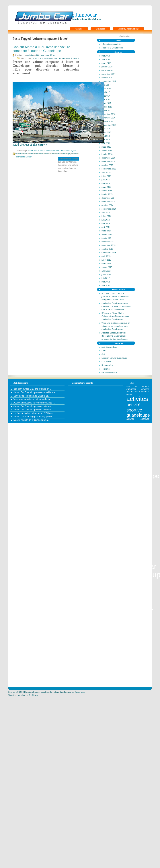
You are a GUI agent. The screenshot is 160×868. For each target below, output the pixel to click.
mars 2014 (106, 231)
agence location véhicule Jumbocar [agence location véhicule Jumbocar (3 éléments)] (140, 600)
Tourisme (106, 369)
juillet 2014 (106, 216)
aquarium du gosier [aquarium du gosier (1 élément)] (138, 672)
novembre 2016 (108, 118)
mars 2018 (106, 63)
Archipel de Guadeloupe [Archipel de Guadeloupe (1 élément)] (138, 676)
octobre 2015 (107, 165)
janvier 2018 (107, 67)
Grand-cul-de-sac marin (38, 154)
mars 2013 (106, 264)
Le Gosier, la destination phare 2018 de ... (34, 413)
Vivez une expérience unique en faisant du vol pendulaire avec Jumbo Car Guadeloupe (116, 326)
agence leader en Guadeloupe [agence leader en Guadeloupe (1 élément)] (138, 581)
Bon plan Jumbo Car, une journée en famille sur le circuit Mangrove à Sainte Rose (115, 297)
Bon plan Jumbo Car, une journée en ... (33, 389)
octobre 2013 (107, 249)
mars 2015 (106, 187)
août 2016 (106, 129)
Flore (104, 351)
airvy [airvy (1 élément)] (142, 621)
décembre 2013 (108, 242)
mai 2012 (106, 282)
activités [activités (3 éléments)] (137, 399)
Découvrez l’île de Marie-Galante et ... (32, 396)
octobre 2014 (107, 205)
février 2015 (107, 191)
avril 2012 (106, 285)
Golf (103, 354)
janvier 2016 (107, 154)
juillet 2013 (106, 260)
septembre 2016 (109, 125)
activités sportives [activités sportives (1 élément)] (138, 419)
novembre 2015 (108, 161)
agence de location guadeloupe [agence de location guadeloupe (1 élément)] (138, 552)
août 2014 (106, 212)
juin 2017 (106, 92)
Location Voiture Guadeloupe (114, 358)
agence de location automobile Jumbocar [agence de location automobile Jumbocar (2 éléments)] (138, 490)
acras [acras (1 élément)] (129, 394)
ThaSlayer (33, 695)
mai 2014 (106, 223)
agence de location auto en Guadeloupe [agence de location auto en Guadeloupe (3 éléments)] (143, 462)
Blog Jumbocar (80, 15)
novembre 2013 (108, 245)
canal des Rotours (37, 151)
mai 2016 (106, 140)
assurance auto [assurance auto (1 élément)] (134, 682)
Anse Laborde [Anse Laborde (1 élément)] (134, 649)
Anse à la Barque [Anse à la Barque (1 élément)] (138, 654)
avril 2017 (106, 100)
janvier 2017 (107, 110)
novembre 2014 (108, 202)
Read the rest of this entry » (30, 145)
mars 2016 (106, 147)
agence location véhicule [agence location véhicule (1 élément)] (138, 584)
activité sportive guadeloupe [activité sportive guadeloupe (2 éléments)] (138, 410)
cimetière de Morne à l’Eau (58, 151)
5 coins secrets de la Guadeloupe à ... (32, 420)
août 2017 (106, 85)
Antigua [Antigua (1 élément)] (130, 656)
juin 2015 (106, 180)
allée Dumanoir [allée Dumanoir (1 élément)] (142, 623)
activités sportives (109, 347)
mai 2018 (106, 56)
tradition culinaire (109, 372)
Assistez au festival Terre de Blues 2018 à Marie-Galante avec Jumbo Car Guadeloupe (115, 336)
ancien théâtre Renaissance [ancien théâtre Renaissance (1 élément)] (138, 627)
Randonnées (107, 365)
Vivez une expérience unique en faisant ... (34, 399)
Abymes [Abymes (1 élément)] (145, 389)
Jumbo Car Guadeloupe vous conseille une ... (36, 392)
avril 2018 (106, 59)
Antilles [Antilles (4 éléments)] (138, 662)
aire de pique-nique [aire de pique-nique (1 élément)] (138, 619)
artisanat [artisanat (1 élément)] (145, 677)
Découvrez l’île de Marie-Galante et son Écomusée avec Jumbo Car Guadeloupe (115, 316)
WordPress (80, 692)
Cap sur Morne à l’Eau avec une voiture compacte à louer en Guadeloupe (41, 49)
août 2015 (106, 172)
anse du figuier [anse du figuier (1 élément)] (142, 646)
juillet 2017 (106, 89)
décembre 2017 (108, 70)
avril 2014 (106, 227)
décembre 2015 (108, 158)
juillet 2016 (106, 132)
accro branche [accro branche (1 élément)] (142, 392)
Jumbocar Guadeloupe (60, 154)
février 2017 (107, 107)
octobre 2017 (107, 78)
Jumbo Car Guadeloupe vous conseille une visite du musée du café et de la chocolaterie (116, 306)
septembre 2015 (109, 169)
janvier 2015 (107, 194)
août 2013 (106, 256)
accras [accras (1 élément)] (130, 392)
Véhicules (100, 29)
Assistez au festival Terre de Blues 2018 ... (34, 403)
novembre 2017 (108, 74)
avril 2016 (106, 143)
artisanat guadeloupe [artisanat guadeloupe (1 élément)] (138, 680)
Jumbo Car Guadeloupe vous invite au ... (33, 406)
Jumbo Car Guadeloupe (112, 48)
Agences (79, 29)
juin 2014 (106, 220)
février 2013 (107, 267)
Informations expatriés (111, 44)
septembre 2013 (109, 253)
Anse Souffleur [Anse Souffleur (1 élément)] (142, 651)
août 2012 (106, 271)
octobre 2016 (107, 121)
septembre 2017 (109, 81)
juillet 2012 (106, 274)
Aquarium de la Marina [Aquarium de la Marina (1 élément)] (138, 670)
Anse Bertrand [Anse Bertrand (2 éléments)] (138, 634)
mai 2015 (106, 183)
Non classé (106, 362)
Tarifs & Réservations (128, 29)
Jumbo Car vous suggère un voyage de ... (34, 417)
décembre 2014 (108, 198)
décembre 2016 (108, 114)
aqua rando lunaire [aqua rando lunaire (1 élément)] (138, 667)
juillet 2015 (106, 176)
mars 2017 (106, 103)
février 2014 (107, 234)
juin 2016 (106, 136)
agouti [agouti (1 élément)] (129, 615)
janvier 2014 (107, 238)
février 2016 (107, 151)
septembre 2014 (109, 209)
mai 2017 (106, 96)
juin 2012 (106, 278)
